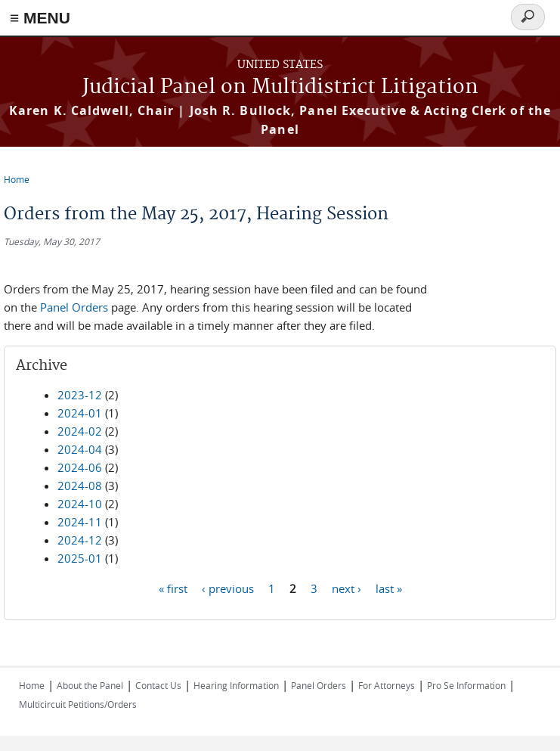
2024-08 (80, 486)
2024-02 (80, 431)
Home (17, 179)
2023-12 (80, 395)
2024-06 (80, 467)
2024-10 (80, 504)
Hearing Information (236, 685)
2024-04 (80, 449)
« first (173, 588)
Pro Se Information (466, 685)
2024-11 (80, 522)
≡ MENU (40, 18)
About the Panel (90, 685)
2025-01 (80, 558)
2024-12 (80, 540)
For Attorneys (387, 685)
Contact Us (158, 685)
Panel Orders (74, 307)
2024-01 (80, 413)
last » (389, 588)
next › (347, 588)
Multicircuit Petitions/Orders (78, 704)
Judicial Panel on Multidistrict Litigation (280, 87)
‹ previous (228, 588)
